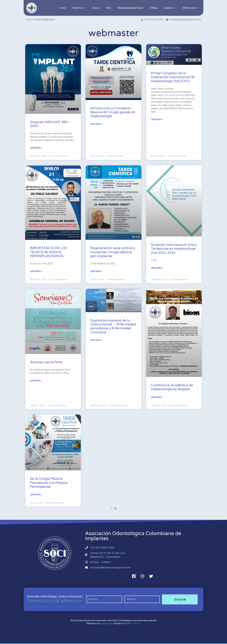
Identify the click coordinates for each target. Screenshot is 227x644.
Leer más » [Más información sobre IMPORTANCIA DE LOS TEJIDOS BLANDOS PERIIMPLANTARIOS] (36, 271)
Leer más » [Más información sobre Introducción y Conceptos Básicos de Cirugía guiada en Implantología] (96, 124)
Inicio (63, 8)
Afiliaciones (191, 8)
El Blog (154, 8)
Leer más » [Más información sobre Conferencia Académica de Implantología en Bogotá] (157, 397)
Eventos (170, 8)
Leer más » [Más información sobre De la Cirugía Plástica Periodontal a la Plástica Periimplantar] (36, 495)
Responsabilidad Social (130, 8)
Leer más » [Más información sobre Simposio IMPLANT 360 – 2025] (36, 148)
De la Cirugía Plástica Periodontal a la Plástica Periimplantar (49, 483)
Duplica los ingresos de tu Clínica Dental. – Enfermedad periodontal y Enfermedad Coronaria (113, 326)
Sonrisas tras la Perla (46, 362)
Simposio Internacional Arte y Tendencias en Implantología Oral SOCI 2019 (174, 249)
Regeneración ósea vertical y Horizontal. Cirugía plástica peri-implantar (113, 252)
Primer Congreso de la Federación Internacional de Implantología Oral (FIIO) (173, 77)
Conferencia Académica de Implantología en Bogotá (172, 387)
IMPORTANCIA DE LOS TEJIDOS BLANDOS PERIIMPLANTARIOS (48, 252)
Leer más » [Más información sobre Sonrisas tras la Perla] (36, 381)
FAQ (109, 8)
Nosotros (79, 8)
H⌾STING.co (132, 624)
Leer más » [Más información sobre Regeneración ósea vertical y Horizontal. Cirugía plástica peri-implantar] (96, 271)
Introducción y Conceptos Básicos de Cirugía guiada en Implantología (113, 112)
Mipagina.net (107, 624)
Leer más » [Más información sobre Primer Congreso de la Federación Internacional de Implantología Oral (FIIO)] (157, 119)
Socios (96, 8)
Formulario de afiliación (54, 601)
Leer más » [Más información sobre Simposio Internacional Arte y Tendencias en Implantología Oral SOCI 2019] (157, 268)
